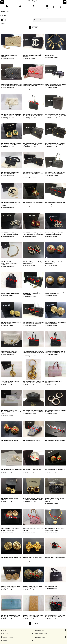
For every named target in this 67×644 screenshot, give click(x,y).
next (36, 28)
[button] (2, 2)
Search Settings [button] (40, 20)
